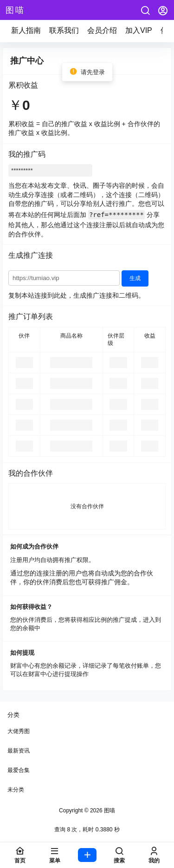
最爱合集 (19, 770)
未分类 (16, 790)
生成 (135, 278)
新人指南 (26, 30)
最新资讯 (19, 751)
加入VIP (139, 30)
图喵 (109, 811)
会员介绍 (102, 30)
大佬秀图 (19, 731)
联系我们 (64, 30)
